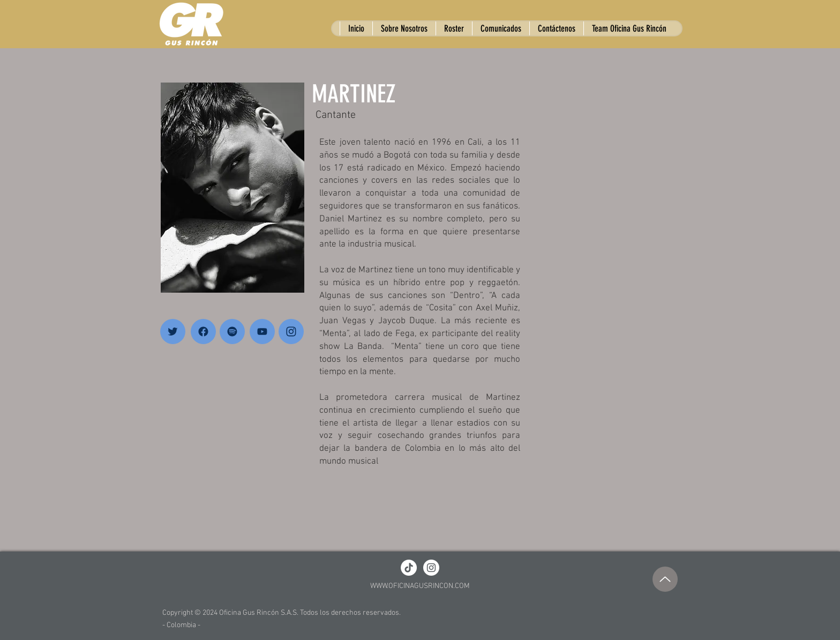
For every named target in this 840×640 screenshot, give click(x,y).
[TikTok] (409, 568)
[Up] (665, 579)
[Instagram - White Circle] (431, 568)
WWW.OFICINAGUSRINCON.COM (420, 586)
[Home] (173, 332)
